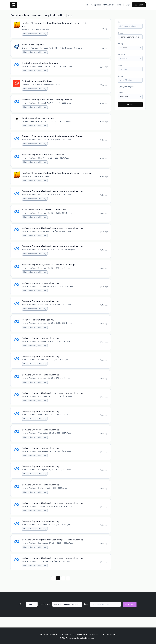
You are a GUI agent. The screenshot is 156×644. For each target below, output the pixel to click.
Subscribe (130, 615)
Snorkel (25, 48)
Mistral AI (26, 30)
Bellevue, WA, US (45, 237)
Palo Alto (46, 30)
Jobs (88, 5)
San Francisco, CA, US (51, 86)
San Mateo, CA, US (46, 535)
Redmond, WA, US (46, 104)
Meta (24, 67)
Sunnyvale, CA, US (46, 219)
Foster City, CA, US (46, 423)
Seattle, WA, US (45, 367)
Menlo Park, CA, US (46, 67)
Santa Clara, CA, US (46, 312)
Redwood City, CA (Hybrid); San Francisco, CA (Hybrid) (62, 48)
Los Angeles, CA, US (46, 460)
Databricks (26, 86)
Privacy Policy (111, 634)
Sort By (120, 93)
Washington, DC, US (46, 442)
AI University (108, 5)
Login (128, 5)
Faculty (25, 123)
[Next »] (68, 589)
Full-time (36, 30)
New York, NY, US (45, 141)
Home (118, 5)
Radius (120, 76)
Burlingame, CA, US (46, 405)
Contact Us (80, 634)
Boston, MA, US (45, 497)
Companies (96, 5)
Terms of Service (95, 634)
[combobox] (130, 37)
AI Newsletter (52, 634)
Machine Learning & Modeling (35, 34)
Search (130, 105)
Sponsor (139, 5)
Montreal (45, 182)
